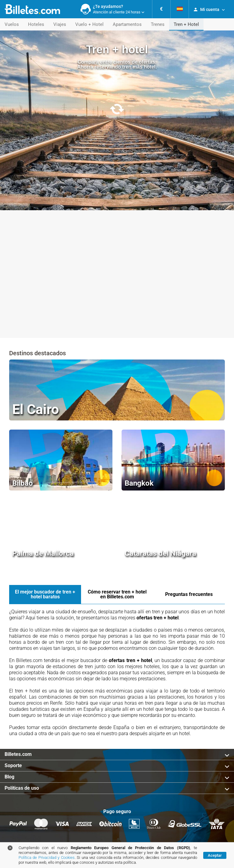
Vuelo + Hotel (89, 24)
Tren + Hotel (186, 24)
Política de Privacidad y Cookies (47, 857)
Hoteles (36, 24)
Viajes (60, 24)
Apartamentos (127, 24)
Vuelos (12, 24)
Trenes (158, 24)
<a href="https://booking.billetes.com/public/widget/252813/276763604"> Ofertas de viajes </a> (117, 317)
